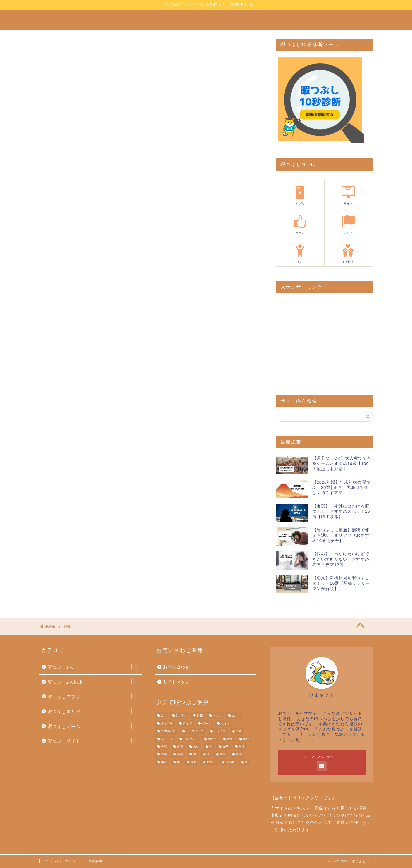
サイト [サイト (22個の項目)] (225, 723)
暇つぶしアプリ (94, 696)
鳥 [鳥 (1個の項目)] (246, 762)
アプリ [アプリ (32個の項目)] (218, 716)
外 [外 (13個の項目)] (211, 747)
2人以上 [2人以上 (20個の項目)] (181, 716)
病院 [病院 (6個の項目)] (223, 754)
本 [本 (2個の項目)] (195, 754)
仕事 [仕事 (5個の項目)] (230, 739)
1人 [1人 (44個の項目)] (163, 716)
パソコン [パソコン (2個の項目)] (167, 739)
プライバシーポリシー (62, 861)
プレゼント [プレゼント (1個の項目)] (190, 739)
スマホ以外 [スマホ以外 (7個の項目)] (168, 731)
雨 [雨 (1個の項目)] (179, 762)
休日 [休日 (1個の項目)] (246, 739)
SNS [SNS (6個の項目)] (200, 716)
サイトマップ (176, 682)
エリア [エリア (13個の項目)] (237, 716)
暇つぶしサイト (94, 741)
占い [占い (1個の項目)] (196, 747)
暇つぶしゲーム (94, 726)
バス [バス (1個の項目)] (239, 731)
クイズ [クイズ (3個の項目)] (187, 723)
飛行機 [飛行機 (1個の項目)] (230, 762)
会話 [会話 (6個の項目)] (164, 747)
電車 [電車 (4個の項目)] (193, 762)
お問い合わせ (176, 667)
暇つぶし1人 (94, 667)
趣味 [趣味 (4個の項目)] (164, 762)
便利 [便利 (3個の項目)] (180, 747)
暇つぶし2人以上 (94, 681)
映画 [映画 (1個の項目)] (164, 754)
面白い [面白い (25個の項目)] (211, 762)
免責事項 (95, 861)
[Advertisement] (320, 343)
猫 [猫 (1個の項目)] (208, 754)
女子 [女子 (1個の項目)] (225, 747)
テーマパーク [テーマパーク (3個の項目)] (195, 731)
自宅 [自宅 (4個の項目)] (239, 754)
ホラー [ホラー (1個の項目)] (212, 739)
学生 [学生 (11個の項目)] (242, 747)
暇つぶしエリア (94, 711)
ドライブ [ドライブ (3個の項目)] (220, 731)
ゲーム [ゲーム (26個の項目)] (206, 723)
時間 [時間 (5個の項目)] (180, 754)
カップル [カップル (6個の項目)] (167, 723)
